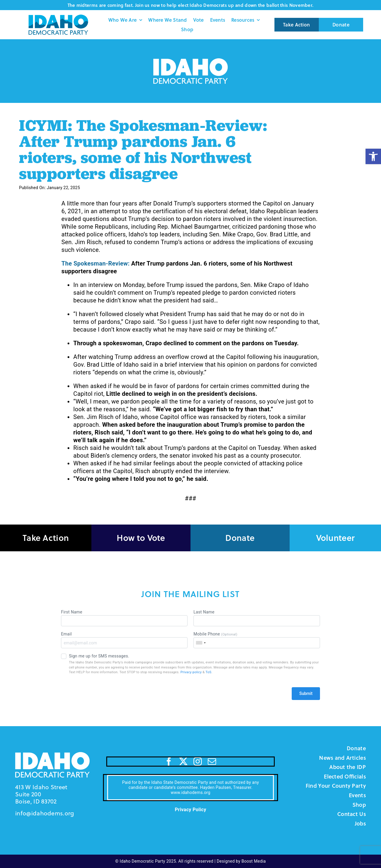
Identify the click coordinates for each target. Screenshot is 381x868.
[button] (373, 156)
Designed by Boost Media (241, 861)
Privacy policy (191, 672)
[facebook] (169, 762)
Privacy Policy (190, 810)
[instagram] (198, 762)
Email (124, 640)
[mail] (212, 762)
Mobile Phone (257, 640)
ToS (208, 672)
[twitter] (183, 762)
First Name (124, 618)
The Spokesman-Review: (95, 263)
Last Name (257, 618)
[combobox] (201, 643)
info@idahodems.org (44, 813)
